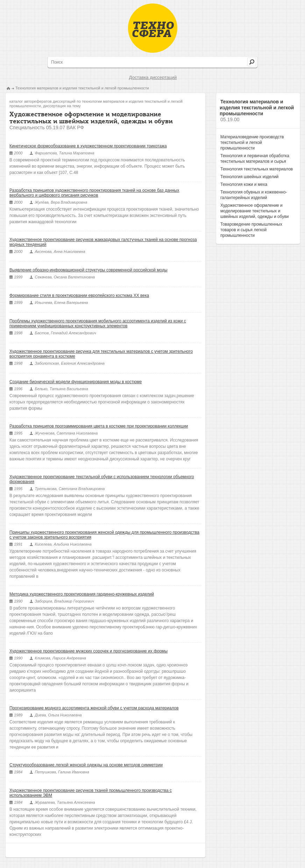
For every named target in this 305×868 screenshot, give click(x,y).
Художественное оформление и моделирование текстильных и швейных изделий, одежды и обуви (254, 211)
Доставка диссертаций (153, 77)
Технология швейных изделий (249, 177)
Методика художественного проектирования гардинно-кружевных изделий (82, 594)
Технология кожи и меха (244, 184)
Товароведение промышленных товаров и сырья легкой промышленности (251, 230)
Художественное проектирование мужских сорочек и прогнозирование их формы (88, 651)
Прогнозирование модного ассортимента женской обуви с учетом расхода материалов (94, 708)
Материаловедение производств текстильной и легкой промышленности (252, 143)
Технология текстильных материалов (257, 169)
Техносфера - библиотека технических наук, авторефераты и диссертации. (153, 28)
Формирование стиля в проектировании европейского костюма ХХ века (79, 296)
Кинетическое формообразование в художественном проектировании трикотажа (88, 146)
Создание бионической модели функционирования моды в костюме (76, 382)
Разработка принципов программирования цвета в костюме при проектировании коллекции (99, 426)
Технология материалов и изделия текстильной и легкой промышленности (82, 88)
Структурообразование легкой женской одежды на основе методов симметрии (86, 765)
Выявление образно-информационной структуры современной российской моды (88, 270)
